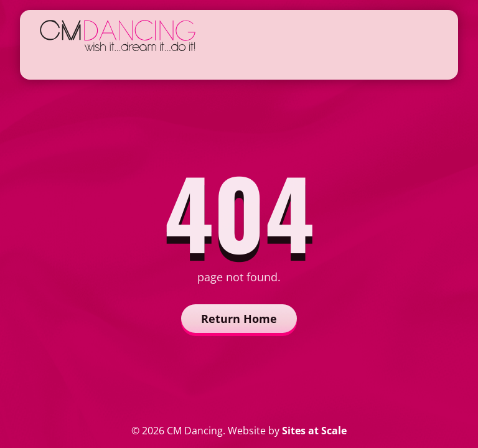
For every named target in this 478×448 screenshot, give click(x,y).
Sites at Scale (314, 431)
